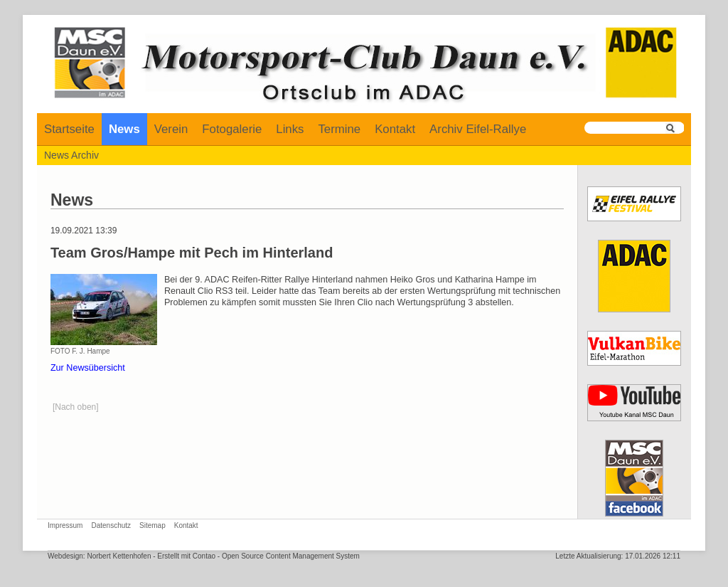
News (124, 129)
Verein (171, 129)
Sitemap (152, 525)
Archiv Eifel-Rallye (478, 129)
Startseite (69, 129)
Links (290, 129)
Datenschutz (111, 525)
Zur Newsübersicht (88, 368)
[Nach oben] (76, 407)
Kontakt (395, 129)
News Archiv (71, 155)
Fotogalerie (232, 129)
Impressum (65, 525)
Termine (339, 129)
